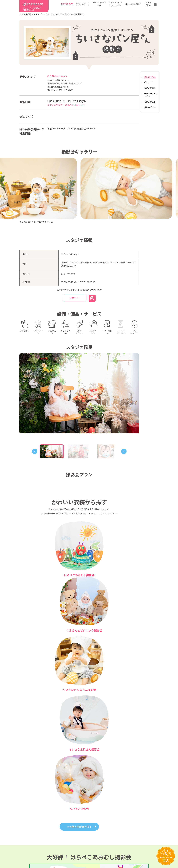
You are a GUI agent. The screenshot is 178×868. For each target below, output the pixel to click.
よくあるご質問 (148, 4)
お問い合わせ (141, 838)
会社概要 (90, 843)
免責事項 (115, 857)
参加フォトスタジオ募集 (141, 857)
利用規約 (31, 857)
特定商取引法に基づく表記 (57, 857)
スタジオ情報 (150, 88)
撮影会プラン (150, 107)
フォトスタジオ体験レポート (115, 4)
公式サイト (75, 298)
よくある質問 (121, 838)
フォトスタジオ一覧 (99, 4)
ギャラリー (149, 82)
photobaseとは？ (133, 4)
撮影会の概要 (150, 77)
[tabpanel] (79, 393)
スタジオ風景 (150, 102)
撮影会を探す (67, 4)
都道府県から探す (70, 834)
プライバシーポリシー (90, 857)
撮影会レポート (82, 4)
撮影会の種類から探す (72, 838)
